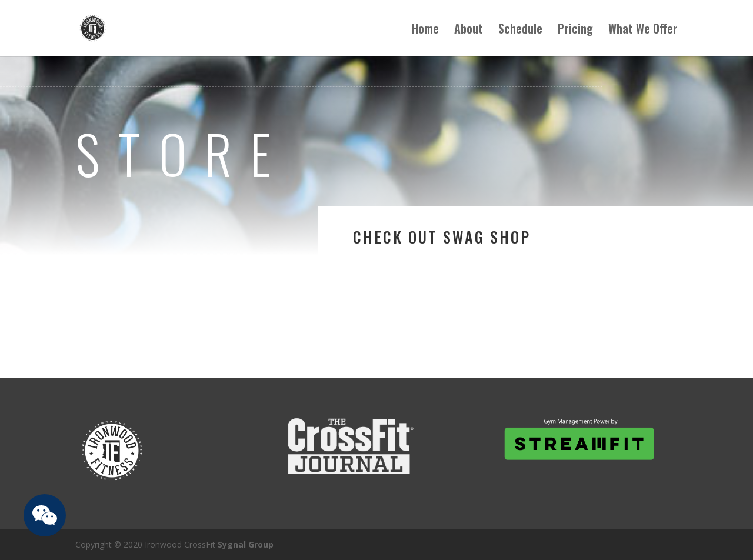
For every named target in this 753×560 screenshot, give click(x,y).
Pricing (575, 31)
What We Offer (643, 31)
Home (425, 31)
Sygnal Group (246, 544)
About (469, 31)
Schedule (520, 31)
